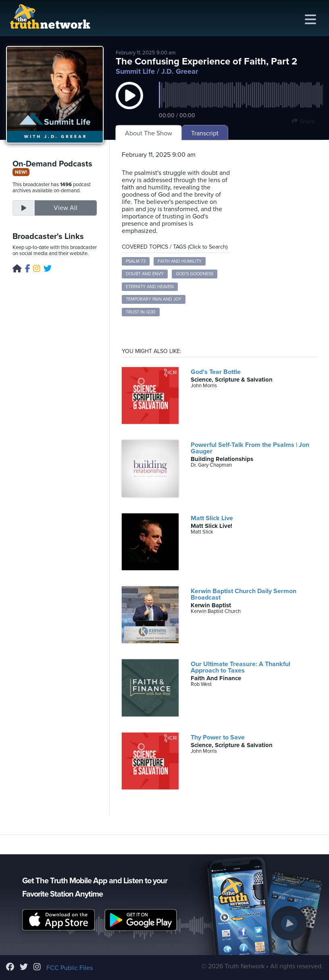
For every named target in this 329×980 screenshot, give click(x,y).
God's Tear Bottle (216, 372)
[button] (129, 104)
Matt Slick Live (212, 518)
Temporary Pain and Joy (154, 299)
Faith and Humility (180, 261)
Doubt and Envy (145, 274)
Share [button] (303, 121)
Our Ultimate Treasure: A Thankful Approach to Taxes (241, 667)
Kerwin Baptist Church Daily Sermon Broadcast (244, 594)
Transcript (205, 133)
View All (66, 208)
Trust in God (141, 312)
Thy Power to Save (218, 737)
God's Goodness (195, 274)
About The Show (149, 133)
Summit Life (135, 71)
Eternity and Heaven (150, 287)
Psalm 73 (136, 261)
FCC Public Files (70, 968)
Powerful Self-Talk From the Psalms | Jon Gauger (250, 448)
